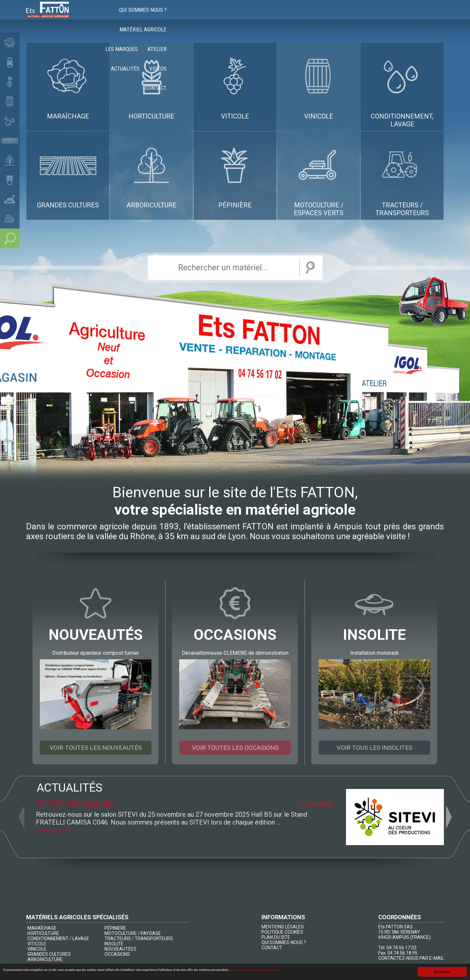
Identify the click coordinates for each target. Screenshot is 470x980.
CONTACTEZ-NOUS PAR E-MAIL (411, 958)
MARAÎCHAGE (42, 928)
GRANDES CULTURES (49, 955)
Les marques (298, 16)
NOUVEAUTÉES (120, 949)
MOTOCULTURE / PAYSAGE (133, 934)
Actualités (367, 16)
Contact (428, 16)
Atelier (333, 16)
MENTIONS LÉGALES (283, 927)
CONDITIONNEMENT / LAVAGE (58, 939)
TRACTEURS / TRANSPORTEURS (139, 939)
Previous (21, 817)
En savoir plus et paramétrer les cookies (374, 973)
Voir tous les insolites (375, 748)
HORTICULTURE (43, 934)
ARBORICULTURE (45, 960)
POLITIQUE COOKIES (282, 932)
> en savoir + (54, 830)
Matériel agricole (248, 16)
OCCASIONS (117, 955)
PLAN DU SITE (276, 938)
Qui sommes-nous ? (191, 16)
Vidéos (399, 16)
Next (449, 817)
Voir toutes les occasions (235, 748)
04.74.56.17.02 (401, 948)
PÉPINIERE (115, 928)
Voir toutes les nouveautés (96, 748)
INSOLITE (114, 944)
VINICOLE (37, 949)
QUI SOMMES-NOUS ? (284, 943)
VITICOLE (37, 944)
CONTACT (272, 948)
